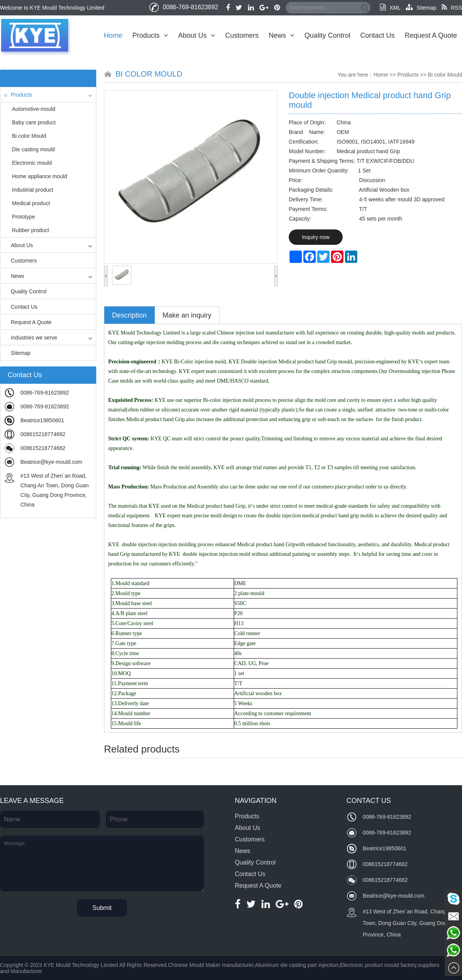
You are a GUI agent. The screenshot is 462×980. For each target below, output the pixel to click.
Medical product (31, 203)
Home (113, 35)
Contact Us (377, 35)
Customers (242, 35)
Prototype (23, 217)
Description (129, 315)
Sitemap (421, 8)
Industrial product (33, 190)
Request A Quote (431, 35)
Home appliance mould (39, 176)
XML (390, 8)
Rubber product (31, 230)
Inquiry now (316, 237)
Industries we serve (31, 338)
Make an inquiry (187, 315)
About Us (197, 35)
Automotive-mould (34, 109)
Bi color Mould (29, 136)
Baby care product (34, 122)
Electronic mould (32, 163)
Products (150, 35)
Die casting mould (33, 149)
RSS (452, 8)
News (282, 35)
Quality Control (327, 35)
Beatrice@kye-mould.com (51, 462)
